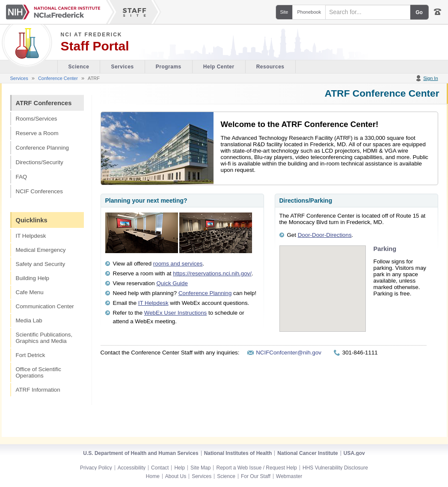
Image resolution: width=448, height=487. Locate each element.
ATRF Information (38, 390)
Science (226, 476)
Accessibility (132, 468)
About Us (176, 476)
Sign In (430, 78)
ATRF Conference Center (382, 93)
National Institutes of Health (238, 453)
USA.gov (354, 453)
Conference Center (58, 78)
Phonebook (309, 12)
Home (153, 476)
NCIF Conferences (39, 191)
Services (19, 78)
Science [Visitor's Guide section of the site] (79, 67)
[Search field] (368, 12)
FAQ (22, 177)
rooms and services (178, 264)
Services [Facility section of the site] (122, 67)
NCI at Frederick (92, 35)
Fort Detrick (31, 355)
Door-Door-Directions (325, 235)
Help (179, 468)
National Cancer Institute (307, 453)
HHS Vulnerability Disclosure (335, 468)
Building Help (33, 278)
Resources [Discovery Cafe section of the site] (270, 67)
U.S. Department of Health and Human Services (141, 453)
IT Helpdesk (31, 236)
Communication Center (45, 306)
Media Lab (29, 320)
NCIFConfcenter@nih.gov (289, 353)
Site (284, 12)
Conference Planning (42, 148)
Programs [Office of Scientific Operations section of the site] (169, 67)
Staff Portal (95, 46)
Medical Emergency (41, 250)
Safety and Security (41, 264)
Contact (160, 468)
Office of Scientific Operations (39, 372)
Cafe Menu (30, 292)
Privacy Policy (96, 468)
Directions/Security (40, 162)
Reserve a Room (37, 133)
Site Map (200, 468)
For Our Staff (256, 476)
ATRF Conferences (44, 103)
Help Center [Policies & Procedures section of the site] (219, 67)
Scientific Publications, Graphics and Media (44, 338)
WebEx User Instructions (175, 313)
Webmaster (289, 476)
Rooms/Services (37, 119)
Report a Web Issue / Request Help (257, 468)
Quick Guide (172, 283)
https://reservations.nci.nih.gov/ (212, 273)
